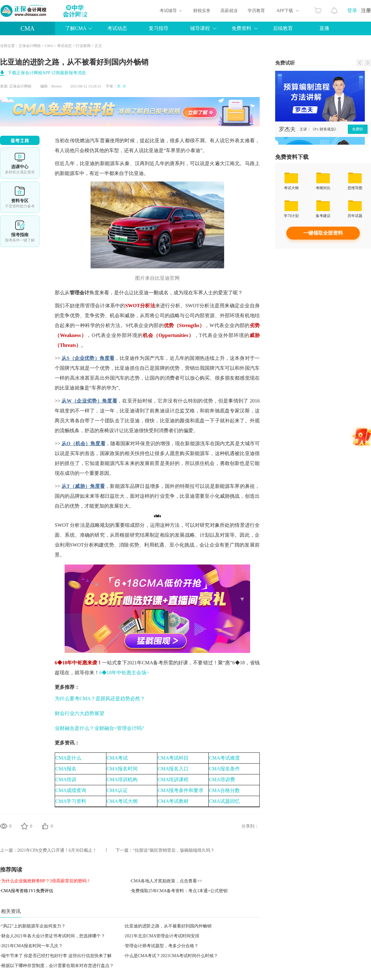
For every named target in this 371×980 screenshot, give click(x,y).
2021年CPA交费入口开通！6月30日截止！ (57, 850)
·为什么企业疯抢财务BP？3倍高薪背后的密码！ (45, 881)
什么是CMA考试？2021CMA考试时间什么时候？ (172, 956)
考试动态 (117, 28)
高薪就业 (229, 11)
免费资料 (241, 28)
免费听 (358, 129)
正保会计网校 (30, 46)
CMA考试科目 (173, 758)
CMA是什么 (68, 758)
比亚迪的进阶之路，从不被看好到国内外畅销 (168, 926)
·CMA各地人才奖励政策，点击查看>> (166, 881)
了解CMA (76, 28)
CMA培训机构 (122, 780)
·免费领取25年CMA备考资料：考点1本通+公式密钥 (179, 891)
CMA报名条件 (224, 769)
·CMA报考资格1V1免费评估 (27, 891)
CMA (28, 28)
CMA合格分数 (224, 790)
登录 (352, 10)
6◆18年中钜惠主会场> (124, 673)
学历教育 (256, 11)
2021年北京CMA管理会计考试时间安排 (162, 936)
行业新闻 (83, 46)
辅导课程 (200, 28)
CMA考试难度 (224, 758)
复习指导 (159, 28)
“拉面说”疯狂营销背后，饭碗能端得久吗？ (174, 850)
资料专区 (20, 197)
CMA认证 (117, 790)
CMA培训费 (222, 780)
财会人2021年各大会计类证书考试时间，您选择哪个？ (53, 936)
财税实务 (202, 11)
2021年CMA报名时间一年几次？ (32, 946)
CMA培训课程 (173, 780)
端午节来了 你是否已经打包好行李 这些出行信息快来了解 (56, 956)
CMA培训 (66, 780)
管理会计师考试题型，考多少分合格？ (162, 946)
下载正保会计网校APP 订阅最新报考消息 (47, 73)
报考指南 (20, 231)
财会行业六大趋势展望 (79, 713)
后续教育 (283, 28)
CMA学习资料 (71, 801)
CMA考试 (117, 758)
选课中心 (20, 163)
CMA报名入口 (173, 769)
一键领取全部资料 (323, 233)
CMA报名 (66, 769)
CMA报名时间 (122, 769)
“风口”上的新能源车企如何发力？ (33, 926)
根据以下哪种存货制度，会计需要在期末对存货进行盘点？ (58, 966)
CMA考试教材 (173, 801)
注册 (366, 10)
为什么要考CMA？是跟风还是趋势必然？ (100, 699)
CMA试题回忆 (224, 801)
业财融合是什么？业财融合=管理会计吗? (99, 728)
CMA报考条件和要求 (181, 790)
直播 (324, 28)
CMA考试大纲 (122, 801)
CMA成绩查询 (71, 790)
